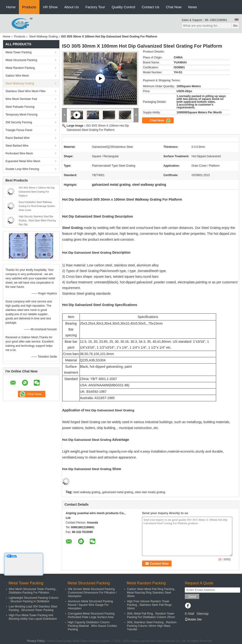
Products (29, 7)
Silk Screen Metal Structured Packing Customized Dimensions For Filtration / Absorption (92, 593)
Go (235, 26)
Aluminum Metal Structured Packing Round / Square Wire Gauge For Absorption (90, 605)
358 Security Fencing (19, 122)
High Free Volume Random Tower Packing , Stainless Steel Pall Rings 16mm (149, 605)
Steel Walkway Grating (43, 37)
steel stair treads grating (150, 492)
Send (192, 597)
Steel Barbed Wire (17, 146)
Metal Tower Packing (19, 52)
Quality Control (123, 7)
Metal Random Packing (20, 68)
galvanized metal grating (117, 492)
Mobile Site (193, 619)
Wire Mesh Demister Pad (21, 99)
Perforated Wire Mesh (19, 153)
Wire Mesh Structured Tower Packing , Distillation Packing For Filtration (33, 591)
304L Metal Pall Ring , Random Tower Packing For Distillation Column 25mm (151, 615)
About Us (72, 7)
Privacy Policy (36, 641)
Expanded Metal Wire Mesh (23, 161)
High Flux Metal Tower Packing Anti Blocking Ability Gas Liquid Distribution (33, 617)
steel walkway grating (87, 492)
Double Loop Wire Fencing (22, 169)
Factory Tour (95, 7)
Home (11, 7)
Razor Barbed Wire (17, 138)
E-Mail (190, 614)
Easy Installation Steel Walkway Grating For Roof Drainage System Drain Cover (37, 206)
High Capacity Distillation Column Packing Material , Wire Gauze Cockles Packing (92, 626)
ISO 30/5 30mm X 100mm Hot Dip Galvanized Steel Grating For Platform (37, 192)
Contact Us (151, 7)
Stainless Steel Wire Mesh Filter (26, 91)
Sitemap (202, 614)
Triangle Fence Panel (19, 130)
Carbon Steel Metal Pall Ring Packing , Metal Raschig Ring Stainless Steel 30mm (151, 593)
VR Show (50, 7)
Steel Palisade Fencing (20, 107)
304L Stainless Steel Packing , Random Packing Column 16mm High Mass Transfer (152, 626)
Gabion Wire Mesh (17, 76)
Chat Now (174, 7)
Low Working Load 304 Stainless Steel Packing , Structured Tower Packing (33, 608)
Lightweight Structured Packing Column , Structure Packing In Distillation (34, 600)
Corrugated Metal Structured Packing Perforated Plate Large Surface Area (91, 615)
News (193, 7)
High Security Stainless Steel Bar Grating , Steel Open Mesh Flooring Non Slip (37, 221)
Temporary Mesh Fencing (21, 115)
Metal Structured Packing (21, 60)
